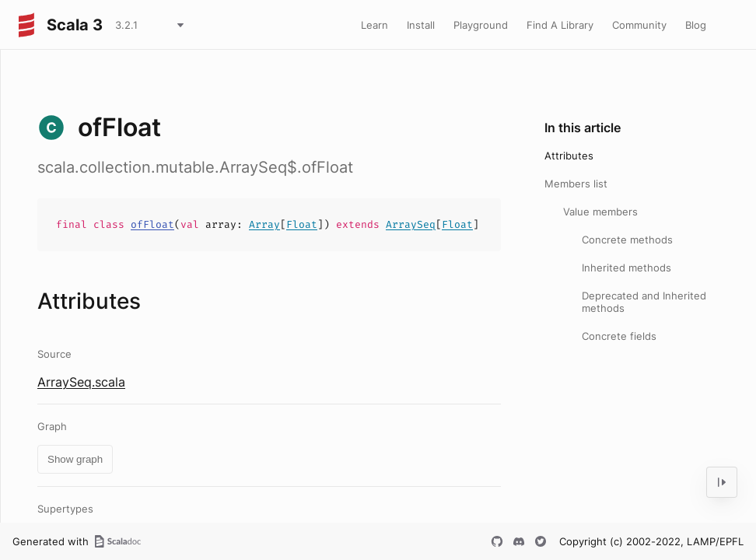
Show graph (75, 459)
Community (639, 25)
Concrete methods (627, 240)
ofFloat (152, 224)
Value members (600, 212)
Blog (696, 25)
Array (264, 224)
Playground (481, 25)
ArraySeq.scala (81, 382)
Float (302, 224)
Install (421, 25)
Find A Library (560, 25)
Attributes (569, 156)
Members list (576, 184)
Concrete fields (619, 336)
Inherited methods (626, 268)
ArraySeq (411, 224)
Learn (374, 25)
